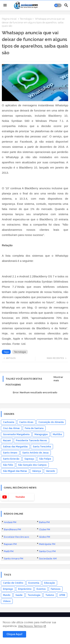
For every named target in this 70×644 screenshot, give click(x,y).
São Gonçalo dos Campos (32, 502)
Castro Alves (26, 459)
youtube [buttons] (20, 534)
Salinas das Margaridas (15, 483)
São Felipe (45, 496)
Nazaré (7, 477)
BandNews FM (12, 566)
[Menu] (5, 5)
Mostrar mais (58, 416)
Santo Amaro (10, 490)
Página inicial (9, 19)
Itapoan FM (10, 581)
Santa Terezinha (42, 483)
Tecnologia (26, 19)
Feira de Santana (34, 465)
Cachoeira (9, 459)
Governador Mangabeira (16, 471)
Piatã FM (9, 588)
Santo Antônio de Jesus (36, 490)
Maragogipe (41, 471)
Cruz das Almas (11, 465)
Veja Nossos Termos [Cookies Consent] (30, 626)
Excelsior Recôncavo (16, 574)
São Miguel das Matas (15, 508)
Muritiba (57, 471)
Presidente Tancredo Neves (31, 477)
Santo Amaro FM (14, 595)
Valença (36, 508)
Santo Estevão (11, 496)
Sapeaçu (29, 496)
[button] (58, 5)
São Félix (8, 502)
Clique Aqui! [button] (14, 634)
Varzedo (50, 508)
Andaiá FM (10, 559)
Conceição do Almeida (51, 459)
